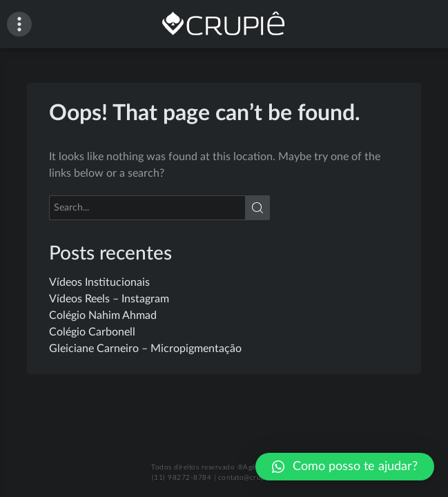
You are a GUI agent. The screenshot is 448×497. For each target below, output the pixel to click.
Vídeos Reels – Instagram (109, 299)
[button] (345, 467)
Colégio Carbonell (92, 332)
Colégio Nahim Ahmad (103, 315)
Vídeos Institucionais (99, 282)
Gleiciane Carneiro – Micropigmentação (145, 349)
